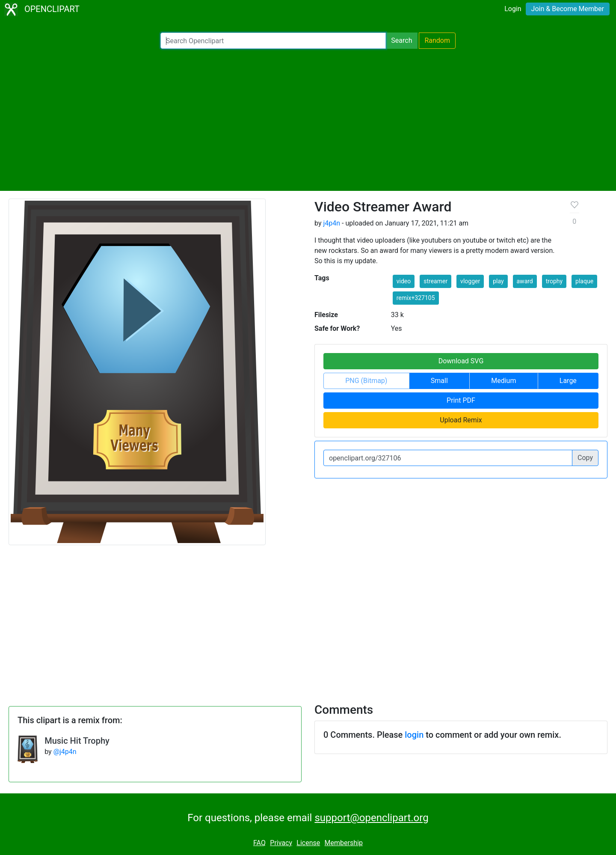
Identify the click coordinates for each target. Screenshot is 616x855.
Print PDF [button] (461, 400)
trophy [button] (554, 281)
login (414, 735)
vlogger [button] (470, 281)
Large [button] (568, 381)
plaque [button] (584, 281)
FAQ (259, 843)
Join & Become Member (568, 9)
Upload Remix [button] (461, 420)
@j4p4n (65, 752)
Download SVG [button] (461, 361)
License (308, 843)
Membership (344, 843)
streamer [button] (435, 281)
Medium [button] (503, 381)
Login (513, 9)
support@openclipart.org (371, 818)
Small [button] (439, 381)
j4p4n (332, 223)
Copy (585, 458)
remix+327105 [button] (416, 298)
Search (401, 40)
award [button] (525, 281)
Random (437, 40)
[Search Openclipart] (273, 41)
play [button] (498, 281)
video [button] (404, 281)
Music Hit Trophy (77, 741)
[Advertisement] (308, 120)
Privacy (281, 843)
